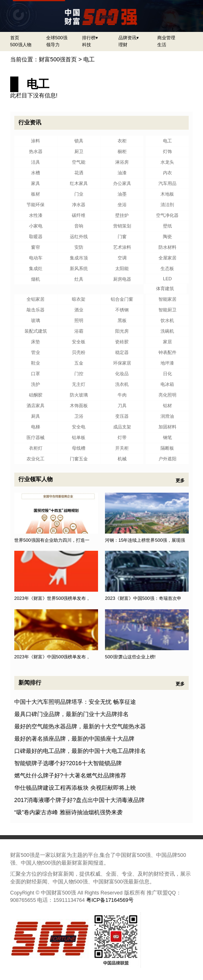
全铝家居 (36, 299)
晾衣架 (79, 299)
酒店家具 (36, 406)
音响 (79, 226)
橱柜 (122, 151)
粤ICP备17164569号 (110, 900)
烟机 (36, 279)
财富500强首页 (58, 59)
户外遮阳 (167, 459)
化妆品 (122, 374)
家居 (167, 342)
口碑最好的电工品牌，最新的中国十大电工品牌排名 (80, 751)
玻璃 (36, 320)
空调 (122, 258)
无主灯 (79, 384)
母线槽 (79, 448)
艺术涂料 (122, 247)
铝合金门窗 (122, 299)
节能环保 (36, 205)
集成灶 (36, 268)
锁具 (79, 141)
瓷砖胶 (122, 342)
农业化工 (36, 459)
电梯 (36, 427)
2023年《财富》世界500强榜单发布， (52, 598)
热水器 (36, 151)
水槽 (36, 173)
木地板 (167, 194)
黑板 (122, 320)
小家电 (36, 226)
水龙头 (167, 162)
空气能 (79, 162)
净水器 (79, 205)
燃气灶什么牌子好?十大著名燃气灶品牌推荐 (70, 775)
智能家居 (167, 299)
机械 (122, 459)
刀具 (122, 406)
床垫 (36, 342)
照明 (79, 320)
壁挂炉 (122, 215)
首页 (15, 38)
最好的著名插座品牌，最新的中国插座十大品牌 (74, 739)
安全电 (79, 427)
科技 (87, 45)
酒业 (79, 310)
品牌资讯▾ (129, 38)
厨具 (36, 416)
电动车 (36, 258)
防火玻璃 (79, 395)
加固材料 (167, 427)
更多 (180, 480)
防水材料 (167, 247)
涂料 (36, 141)
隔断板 (167, 448)
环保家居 (122, 363)
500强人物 (21, 45)
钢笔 (167, 437)
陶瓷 (167, 237)
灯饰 (167, 151)
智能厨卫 (167, 310)
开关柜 (122, 448)
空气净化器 (167, 215)
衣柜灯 (36, 448)
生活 (162, 45)
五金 (79, 363)
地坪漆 (167, 363)
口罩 (36, 374)
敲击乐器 (36, 310)
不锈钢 (122, 310)
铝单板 (79, 437)
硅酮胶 (36, 395)
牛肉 (122, 395)
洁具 (36, 162)
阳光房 (122, 331)
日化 (167, 374)
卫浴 (79, 416)
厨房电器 (122, 279)
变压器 (122, 416)
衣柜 (122, 141)
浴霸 (79, 331)
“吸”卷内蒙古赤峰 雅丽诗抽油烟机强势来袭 (68, 812)
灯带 (122, 437)
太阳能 (122, 268)
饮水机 (167, 320)
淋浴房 (122, 162)
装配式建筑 (36, 331)
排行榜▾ (90, 38)
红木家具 (79, 183)
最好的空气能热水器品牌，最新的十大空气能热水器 (80, 726)
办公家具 (122, 183)
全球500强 (57, 38)
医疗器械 (36, 437)
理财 (123, 45)
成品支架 (122, 427)
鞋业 (36, 363)
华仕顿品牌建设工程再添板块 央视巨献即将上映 (75, 788)
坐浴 (122, 205)
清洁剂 (167, 205)
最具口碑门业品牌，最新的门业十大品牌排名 (71, 714)
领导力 (53, 45)
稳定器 (122, 352)
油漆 (122, 173)
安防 (79, 247)
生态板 (167, 268)
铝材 (167, 406)
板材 (36, 194)
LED (167, 279)
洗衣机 (122, 384)
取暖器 (36, 237)
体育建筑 (165, 288)
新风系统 (79, 268)
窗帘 (36, 247)
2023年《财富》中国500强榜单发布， (52, 657)
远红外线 (79, 237)
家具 (36, 183)
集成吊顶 (79, 258)
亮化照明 (167, 395)
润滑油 (167, 416)
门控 (79, 374)
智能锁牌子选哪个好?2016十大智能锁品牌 (68, 763)
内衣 (167, 173)
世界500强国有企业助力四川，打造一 (52, 540)
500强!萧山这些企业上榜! (130, 657)
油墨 (122, 194)
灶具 (79, 279)
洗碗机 (167, 331)
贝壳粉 (79, 352)
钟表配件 (167, 352)
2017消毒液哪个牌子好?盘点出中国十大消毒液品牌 (79, 800)
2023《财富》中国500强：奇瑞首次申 (143, 598)
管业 (36, 352)
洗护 (36, 384)
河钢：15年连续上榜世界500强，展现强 (145, 540)
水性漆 (36, 215)
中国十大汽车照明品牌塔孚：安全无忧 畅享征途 (75, 702)
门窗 (122, 237)
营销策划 (122, 226)
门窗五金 (79, 459)
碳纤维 (79, 215)
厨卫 (79, 151)
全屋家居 (167, 258)
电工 (89, 59)
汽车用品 (167, 183)
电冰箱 (167, 384)
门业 (79, 194)
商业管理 (166, 38)
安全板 (79, 342)
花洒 (79, 173)
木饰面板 (79, 406)
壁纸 (167, 226)
